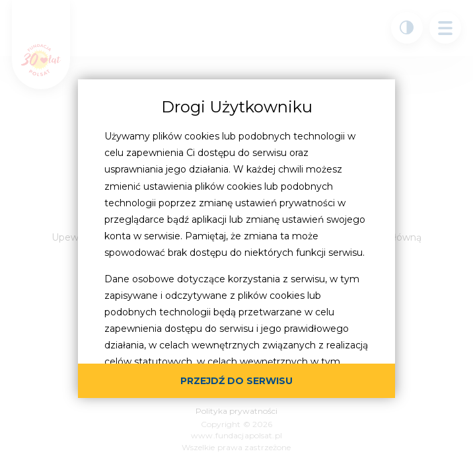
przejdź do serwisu (236, 381)
